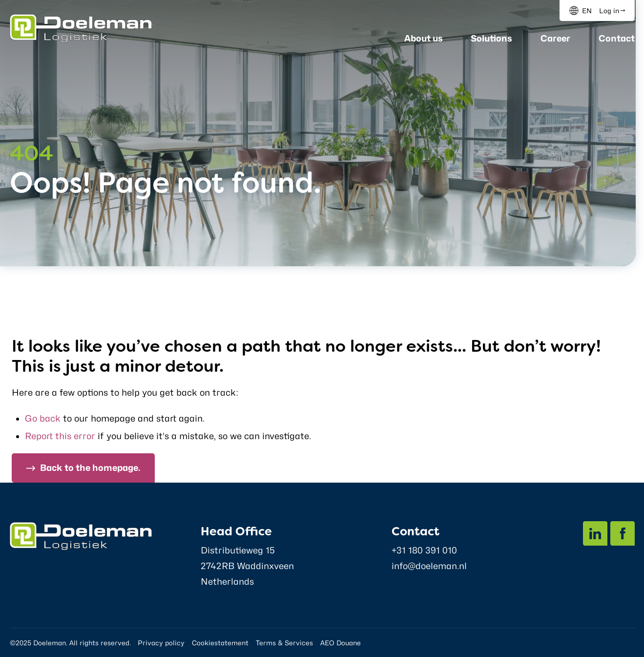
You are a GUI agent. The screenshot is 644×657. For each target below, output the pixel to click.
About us (424, 38)
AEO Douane (341, 643)
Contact (617, 38)
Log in (609, 11)
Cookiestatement (220, 643)
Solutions (491, 38)
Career (555, 38)
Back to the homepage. (90, 468)
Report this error (60, 436)
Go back (43, 418)
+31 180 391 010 (424, 550)
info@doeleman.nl (429, 566)
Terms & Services (284, 643)
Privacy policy (161, 643)
